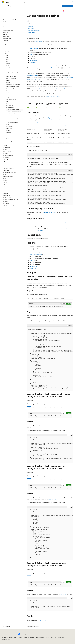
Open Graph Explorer (68, 6)
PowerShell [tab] (57, 298)
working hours (33, 60)
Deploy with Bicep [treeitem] (7, 39)
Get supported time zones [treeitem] (13, 120)
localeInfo (32, 260)
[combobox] (12, 14)
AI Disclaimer (5, 637)
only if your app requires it (53, 118)
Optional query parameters (34, 30)
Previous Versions (13, 637)
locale (31, 54)
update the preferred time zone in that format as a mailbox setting (54, 89)
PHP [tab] (51, 298)
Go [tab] (36, 298)
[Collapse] (21, 11)
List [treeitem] (7, 57)
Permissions (31, 27)
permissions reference (43, 122)
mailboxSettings (38, 42)
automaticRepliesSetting (36, 254)
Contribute (26, 637)
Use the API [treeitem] (6, 32)
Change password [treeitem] (10, 70)
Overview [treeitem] (6, 47)
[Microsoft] (3, 2)
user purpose (33, 62)
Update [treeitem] (8, 64)
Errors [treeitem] (4, 43)
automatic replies (34, 48)
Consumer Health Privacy (42, 637)
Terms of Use (54, 637)
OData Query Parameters (51, 212)
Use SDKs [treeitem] (5, 34)
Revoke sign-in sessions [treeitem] (12, 74)
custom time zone (53, 499)
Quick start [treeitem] (5, 26)
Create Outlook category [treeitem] (13, 116)
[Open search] (68, 2)
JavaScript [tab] (46, 298)
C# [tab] (33, 298)
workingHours (33, 266)
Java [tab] (40, 298)
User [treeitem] (7, 55)
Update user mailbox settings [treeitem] (14, 112)
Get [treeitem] (7, 61)
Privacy (32, 637)
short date (44, 68)
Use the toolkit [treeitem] (6, 36)
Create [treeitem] (8, 59)
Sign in (72, 2)
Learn (28, 11)
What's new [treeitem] (6, 22)
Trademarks (61, 637)
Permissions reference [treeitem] (8, 30)
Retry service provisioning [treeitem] (12, 72)
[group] (50, 189)
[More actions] (72, 11)
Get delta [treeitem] (8, 68)
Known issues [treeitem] (6, 41)
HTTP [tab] (29, 298)
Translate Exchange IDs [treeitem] (13, 122)
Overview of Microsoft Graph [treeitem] (9, 20)
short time (51, 68)
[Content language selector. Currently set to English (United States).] (8, 634)
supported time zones (32, 75)
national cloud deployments (52, 96)
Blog (20, 637)
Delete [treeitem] (8, 66)
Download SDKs (57, 6)
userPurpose (33, 268)
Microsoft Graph (34, 11)
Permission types (53, 120)
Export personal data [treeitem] (11, 76)
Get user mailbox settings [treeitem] (13, 110)
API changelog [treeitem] (6, 24)
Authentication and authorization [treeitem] (10, 28)
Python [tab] (63, 298)
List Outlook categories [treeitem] (13, 114)
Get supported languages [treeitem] (13, 118)
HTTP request (31, 29)
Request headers (32, 32)
